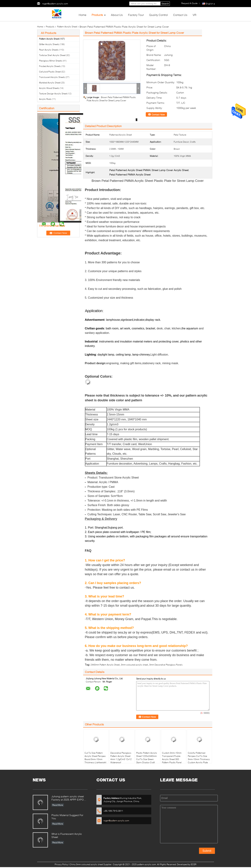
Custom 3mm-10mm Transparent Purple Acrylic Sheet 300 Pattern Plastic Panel (172, 758)
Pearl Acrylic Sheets (49, 50)
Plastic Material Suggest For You (67, 817)
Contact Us (180, 15)
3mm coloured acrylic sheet (134, 665)
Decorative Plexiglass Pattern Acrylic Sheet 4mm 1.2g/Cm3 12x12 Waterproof (121, 758)
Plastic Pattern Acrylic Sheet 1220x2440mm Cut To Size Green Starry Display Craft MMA (147, 759)
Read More (58, 805)
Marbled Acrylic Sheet (50, 83)
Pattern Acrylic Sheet (67, 27)
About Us (117, 15)
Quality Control (158, 15)
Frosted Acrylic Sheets (50, 66)
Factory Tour (136, 15)
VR (194, 15)
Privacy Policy (61, 864)
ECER (194, 864)
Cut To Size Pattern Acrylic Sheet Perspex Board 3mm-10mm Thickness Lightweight (95, 758)
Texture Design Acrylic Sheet (53, 94)
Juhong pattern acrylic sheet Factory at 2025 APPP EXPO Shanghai (68, 798)
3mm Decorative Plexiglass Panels (166, 665)
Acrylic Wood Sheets (49, 88)
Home (83, 15)
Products (97, 15)
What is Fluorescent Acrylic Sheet (67, 835)
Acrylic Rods (45, 99)
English (210, 4)
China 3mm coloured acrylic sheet (86, 864)
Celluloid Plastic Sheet (50, 72)
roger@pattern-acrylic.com (55, 4)
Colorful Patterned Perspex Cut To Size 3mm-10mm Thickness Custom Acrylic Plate (199, 758)
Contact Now (158, 115)
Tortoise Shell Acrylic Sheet (52, 55)
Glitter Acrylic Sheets (49, 44)
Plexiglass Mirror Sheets (51, 61)
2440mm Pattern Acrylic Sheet (105, 665)
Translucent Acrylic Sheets (52, 77)
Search (165, 4)
